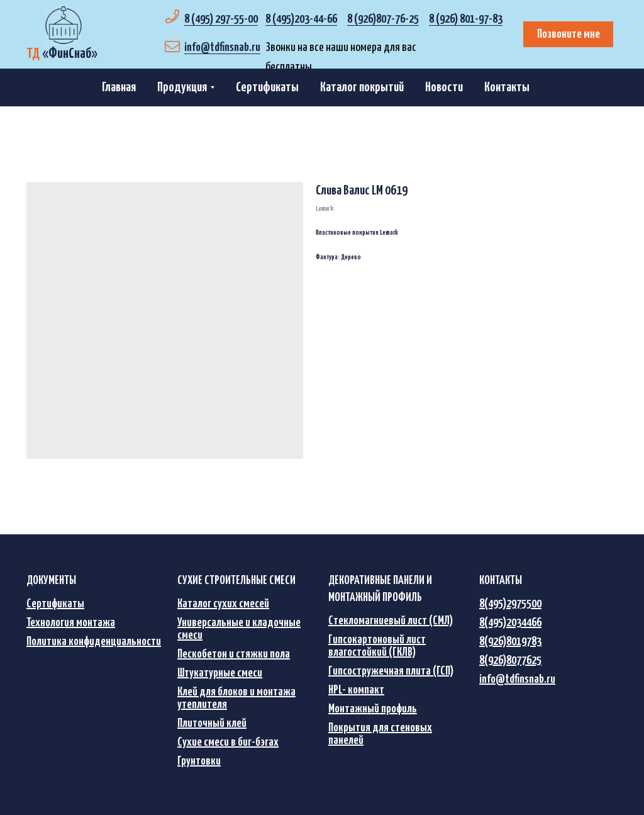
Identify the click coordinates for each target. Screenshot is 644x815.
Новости (444, 87)
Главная (119, 87)
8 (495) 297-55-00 (221, 19)
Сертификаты (267, 87)
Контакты (507, 87)
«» (62, 54)
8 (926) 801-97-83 (466, 19)
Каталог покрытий (362, 87)
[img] (63, 25)
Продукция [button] (182, 87)
